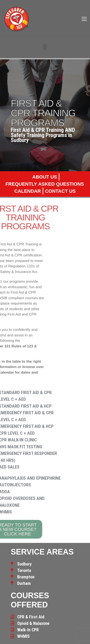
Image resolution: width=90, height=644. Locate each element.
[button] (45, 47)
